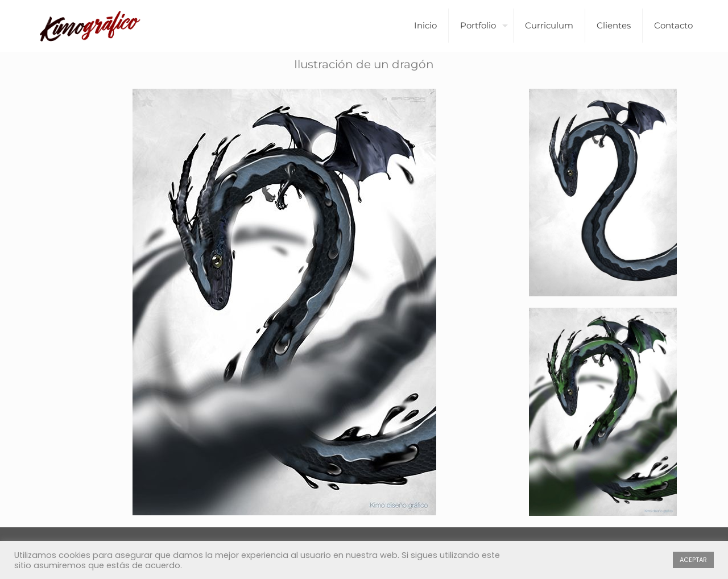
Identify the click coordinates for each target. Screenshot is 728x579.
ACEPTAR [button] (693, 560)
